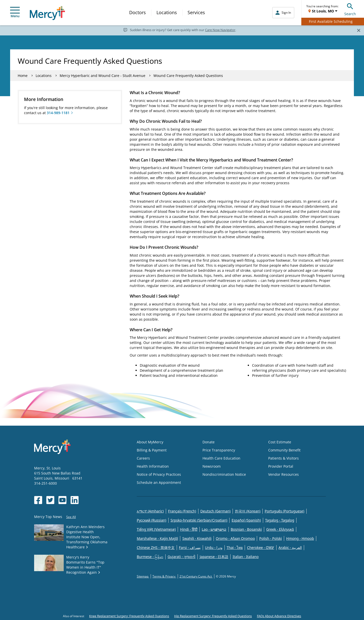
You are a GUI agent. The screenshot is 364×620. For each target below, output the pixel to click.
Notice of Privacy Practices (159, 474)
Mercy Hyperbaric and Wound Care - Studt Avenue (103, 76)
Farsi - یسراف (190, 547)
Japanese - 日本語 (214, 557)
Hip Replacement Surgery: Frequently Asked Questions (213, 616)
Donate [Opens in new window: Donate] (209, 442)
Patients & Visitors (283, 458)
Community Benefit (284, 450)
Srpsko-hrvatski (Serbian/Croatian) (199, 520)
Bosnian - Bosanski (246, 529)
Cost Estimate (280, 442)
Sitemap (143, 576)
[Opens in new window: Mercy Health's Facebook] (38, 500)
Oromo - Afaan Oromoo (235, 538)
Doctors (138, 12)
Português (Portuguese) (285, 511)
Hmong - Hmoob (300, 538)
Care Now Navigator (220, 30)
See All (71, 517)
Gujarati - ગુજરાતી (181, 557)
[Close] (359, 30)
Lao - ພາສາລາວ (214, 529)
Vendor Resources (283, 474)
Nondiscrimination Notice (224, 474)
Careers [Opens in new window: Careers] (143, 458)
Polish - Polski (270, 538)
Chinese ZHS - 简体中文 (156, 547)
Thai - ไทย (235, 547)
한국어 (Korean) (248, 511)
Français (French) (182, 511)
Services (196, 12)
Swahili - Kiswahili (197, 538)
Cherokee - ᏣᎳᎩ (260, 547)
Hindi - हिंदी (189, 529)
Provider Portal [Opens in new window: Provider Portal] (281, 466)
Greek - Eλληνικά (280, 529)
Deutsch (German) (215, 511)
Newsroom (212, 466)
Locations (167, 12)
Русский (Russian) (152, 520)
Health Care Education (221, 458)
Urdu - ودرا (214, 547)
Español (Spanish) (246, 520)
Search (350, 9)
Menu (15, 13)
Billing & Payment (152, 450)
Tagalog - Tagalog (280, 520)
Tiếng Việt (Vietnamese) (156, 529)
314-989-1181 (58, 113)
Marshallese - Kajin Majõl (157, 538)
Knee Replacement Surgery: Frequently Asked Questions (129, 616)
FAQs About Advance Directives (279, 616)
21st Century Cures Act (196, 576)
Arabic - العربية (290, 547)
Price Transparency (219, 450)
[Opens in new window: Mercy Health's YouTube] (62, 500)
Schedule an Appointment (159, 482)
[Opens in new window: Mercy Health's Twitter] (50, 500)
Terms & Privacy (164, 576)
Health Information (153, 466)
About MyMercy (150, 442)
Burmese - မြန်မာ (150, 557)
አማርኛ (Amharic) (150, 511)
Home (23, 76)
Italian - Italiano (246, 557)
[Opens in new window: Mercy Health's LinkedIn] (75, 500)
